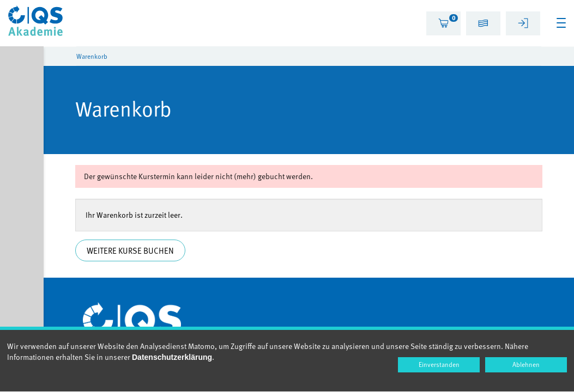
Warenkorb (92, 56)
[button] (483, 25)
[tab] (443, 23)
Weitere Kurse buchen (131, 250)
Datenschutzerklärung (172, 357)
